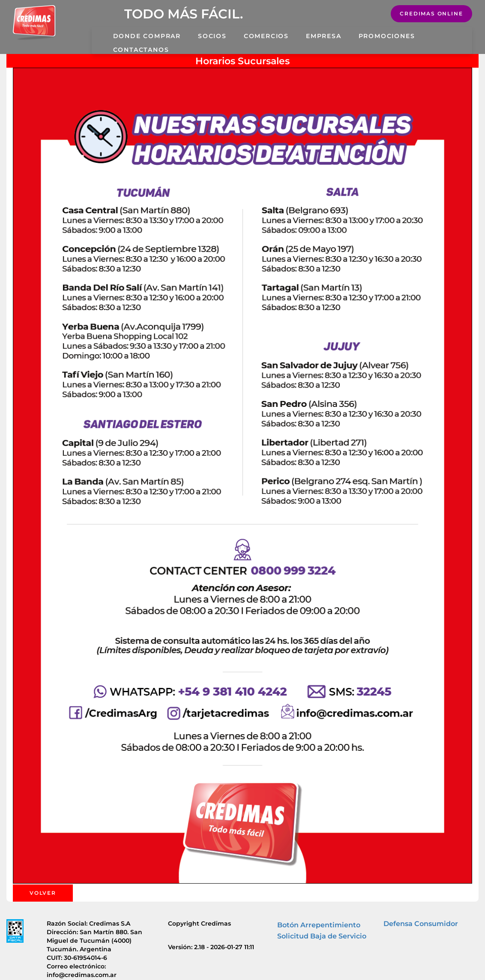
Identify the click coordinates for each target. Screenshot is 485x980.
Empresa (324, 36)
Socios (212, 36)
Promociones (387, 36)
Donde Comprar (147, 36)
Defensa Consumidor (421, 924)
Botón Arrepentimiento (319, 925)
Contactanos (141, 50)
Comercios (266, 36)
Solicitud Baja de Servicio (322, 936)
